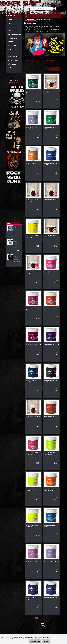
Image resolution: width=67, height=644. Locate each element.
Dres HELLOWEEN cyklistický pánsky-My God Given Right (16, 244)
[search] (54, 9)
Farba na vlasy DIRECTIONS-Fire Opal (33, 417)
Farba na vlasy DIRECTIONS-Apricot (32, 164)
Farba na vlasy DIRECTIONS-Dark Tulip (33, 345)
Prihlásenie (34, 2)
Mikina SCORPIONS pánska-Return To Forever (17, 257)
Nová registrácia (45, 2)
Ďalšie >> (47, 618)
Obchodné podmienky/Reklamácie (33, 20)
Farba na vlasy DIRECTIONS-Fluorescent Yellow (32, 526)
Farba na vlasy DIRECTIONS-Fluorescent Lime (32, 490)
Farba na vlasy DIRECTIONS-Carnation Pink (50, 273)
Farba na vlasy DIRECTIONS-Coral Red (51, 309)
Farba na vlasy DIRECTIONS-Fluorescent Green (50, 454)
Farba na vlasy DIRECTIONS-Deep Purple (51, 345)
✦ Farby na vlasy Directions (32, 61)
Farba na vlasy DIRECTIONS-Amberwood (50, 92)
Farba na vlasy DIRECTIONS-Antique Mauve (32, 128)
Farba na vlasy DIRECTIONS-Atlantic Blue (50, 164)
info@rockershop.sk (14, 82)
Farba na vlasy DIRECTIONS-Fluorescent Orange (50, 490)
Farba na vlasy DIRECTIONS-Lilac (51, 561)
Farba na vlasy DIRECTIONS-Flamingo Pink (32, 454)
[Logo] (16, 9)
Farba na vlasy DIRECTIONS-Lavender (32, 562)
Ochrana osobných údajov (46, 20)
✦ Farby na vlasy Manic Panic (49, 61)
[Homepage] (27, 16)
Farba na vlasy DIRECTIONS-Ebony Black (50, 381)
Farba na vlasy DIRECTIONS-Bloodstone (50, 200)
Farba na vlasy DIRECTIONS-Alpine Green (32, 92)
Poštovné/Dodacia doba (43, 16)
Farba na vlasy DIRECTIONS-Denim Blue (32, 381)
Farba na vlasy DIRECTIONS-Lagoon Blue (50, 526)
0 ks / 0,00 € (57, 2)
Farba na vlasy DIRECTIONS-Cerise (32, 309)
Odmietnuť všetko (35, 641)
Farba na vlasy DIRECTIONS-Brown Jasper (32, 273)
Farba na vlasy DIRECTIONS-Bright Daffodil (32, 237)
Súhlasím (46, 641)
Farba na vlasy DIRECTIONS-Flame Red (50, 417)
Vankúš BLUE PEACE (17, 227)
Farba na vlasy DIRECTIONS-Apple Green (50, 128)
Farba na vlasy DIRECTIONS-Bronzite (50, 237)
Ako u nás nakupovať (33, 16)
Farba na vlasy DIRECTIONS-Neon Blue (50, 598)
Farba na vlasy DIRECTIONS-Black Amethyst (32, 200)
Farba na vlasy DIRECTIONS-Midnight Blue (32, 598)
